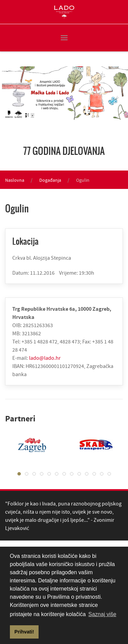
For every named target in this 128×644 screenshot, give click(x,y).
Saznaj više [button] (102, 614)
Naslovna (15, 180)
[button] (64, 38)
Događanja (50, 180)
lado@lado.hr (45, 358)
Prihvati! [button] (24, 632)
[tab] (19, 474)
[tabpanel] (91, 445)
